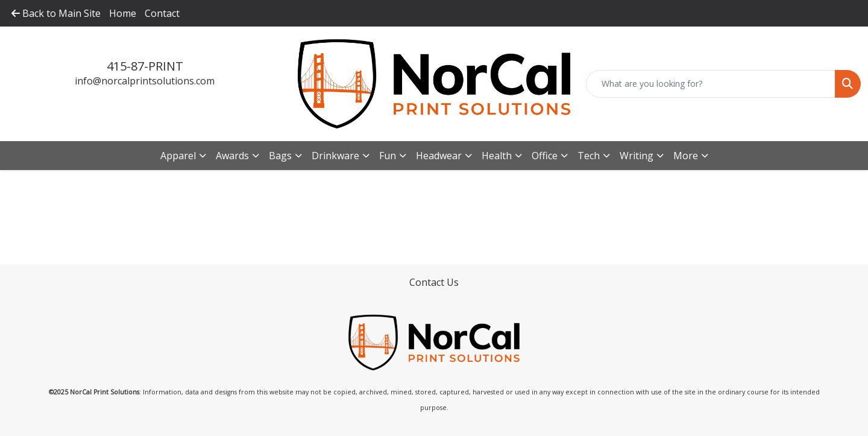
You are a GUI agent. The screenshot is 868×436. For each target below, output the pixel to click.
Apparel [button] (178, 156)
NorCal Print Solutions (105, 392)
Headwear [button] (439, 156)
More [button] (686, 156)
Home (123, 13)
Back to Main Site (56, 13)
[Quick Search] (711, 84)
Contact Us (434, 282)
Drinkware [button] (335, 156)
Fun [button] (388, 156)
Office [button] (545, 156)
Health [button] (497, 156)
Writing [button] (637, 156)
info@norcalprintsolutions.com (145, 81)
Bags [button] (280, 156)
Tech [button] (589, 156)
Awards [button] (232, 156)
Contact (162, 13)
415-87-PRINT (145, 66)
